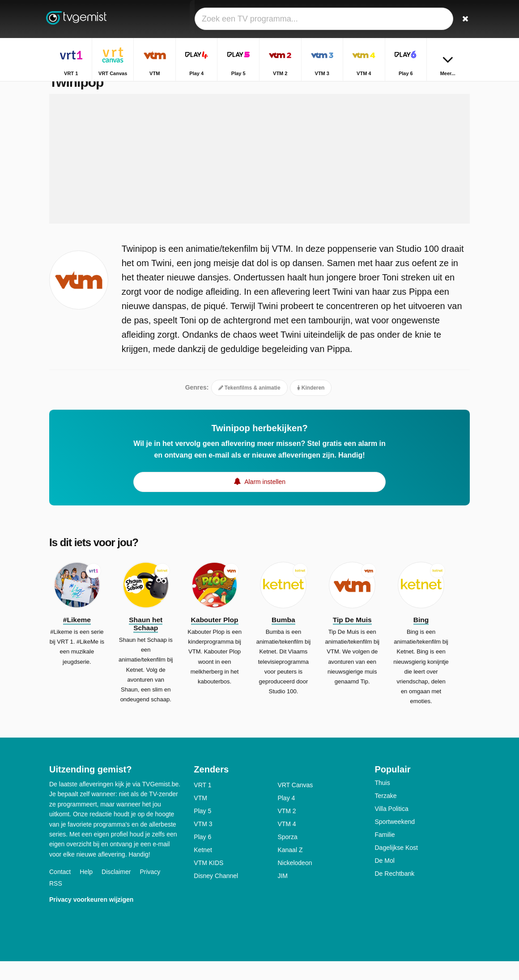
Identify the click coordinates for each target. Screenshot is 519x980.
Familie (385, 853)
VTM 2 (287, 830)
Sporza (287, 856)
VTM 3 (203, 843)
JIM (283, 895)
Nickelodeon (295, 882)
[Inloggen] (443, 19)
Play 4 (286, 817)
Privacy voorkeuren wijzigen (91, 918)
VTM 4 (287, 843)
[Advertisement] (259, 178)
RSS (56, 902)
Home (432, 88)
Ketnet (203, 869)
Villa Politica (391, 827)
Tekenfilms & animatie (249, 407)
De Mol (384, 879)
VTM (200, 817)
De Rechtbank (394, 892)
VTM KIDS (208, 882)
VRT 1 (202, 804)
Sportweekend (395, 840)
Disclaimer (116, 891)
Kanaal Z (290, 869)
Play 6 (202, 856)
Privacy (150, 891)
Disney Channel (216, 895)
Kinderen (311, 407)
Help (86, 891)
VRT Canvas (295, 804)
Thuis (382, 802)
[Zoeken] (464, 19)
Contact (60, 891)
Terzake (385, 815)
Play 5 (202, 830)
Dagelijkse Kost (396, 866)
